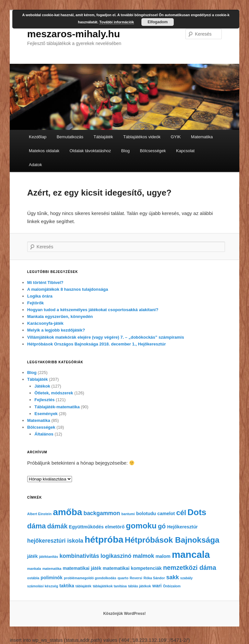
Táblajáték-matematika (57, 407)
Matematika (202, 137)
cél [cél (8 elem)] (181, 513)
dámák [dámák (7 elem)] (58, 526)
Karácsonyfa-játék (45, 323)
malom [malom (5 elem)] (163, 556)
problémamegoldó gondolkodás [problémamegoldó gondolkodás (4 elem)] (90, 578)
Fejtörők (36, 303)
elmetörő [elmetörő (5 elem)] (115, 527)
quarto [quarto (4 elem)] (123, 578)
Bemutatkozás (70, 137)
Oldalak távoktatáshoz (90, 151)
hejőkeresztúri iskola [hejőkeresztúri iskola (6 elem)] (55, 541)
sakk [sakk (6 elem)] (173, 577)
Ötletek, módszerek (54, 393)
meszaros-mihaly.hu (74, 34)
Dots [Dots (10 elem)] (197, 512)
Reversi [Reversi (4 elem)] (136, 578)
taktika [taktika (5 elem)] (67, 586)
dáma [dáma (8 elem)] (37, 526)
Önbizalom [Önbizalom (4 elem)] (172, 586)
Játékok (42, 386)
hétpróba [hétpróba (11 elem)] (104, 540)
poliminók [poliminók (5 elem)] (52, 578)
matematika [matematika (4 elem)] (52, 569)
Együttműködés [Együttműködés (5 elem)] (86, 527)
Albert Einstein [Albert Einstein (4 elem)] (39, 514)
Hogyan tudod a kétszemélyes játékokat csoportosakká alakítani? (93, 310)
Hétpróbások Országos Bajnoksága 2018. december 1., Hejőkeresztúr (97, 344)
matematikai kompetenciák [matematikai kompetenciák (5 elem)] (132, 568)
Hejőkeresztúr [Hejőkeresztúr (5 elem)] (182, 527)
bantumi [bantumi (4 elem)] (128, 514)
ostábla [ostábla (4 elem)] (33, 578)
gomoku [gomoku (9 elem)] (141, 526)
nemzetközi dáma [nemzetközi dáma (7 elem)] (190, 568)
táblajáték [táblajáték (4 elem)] (83, 586)
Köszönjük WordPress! (124, 614)
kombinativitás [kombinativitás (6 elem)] (79, 556)
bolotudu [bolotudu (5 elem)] (146, 514)
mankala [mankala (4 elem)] (34, 569)
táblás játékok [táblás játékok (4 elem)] (139, 586)
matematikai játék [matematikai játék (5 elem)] (82, 568)
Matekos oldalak (44, 151)
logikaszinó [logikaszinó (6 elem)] (116, 556)
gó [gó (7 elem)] (162, 526)
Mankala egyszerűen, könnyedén (60, 316)
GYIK (176, 137)
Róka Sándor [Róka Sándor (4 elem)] (154, 578)
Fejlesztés (44, 400)
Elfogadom (158, 22)
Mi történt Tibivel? (45, 282)
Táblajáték (103, 137)
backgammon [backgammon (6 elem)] (102, 513)
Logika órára (40, 296)
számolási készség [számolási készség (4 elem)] (43, 586)
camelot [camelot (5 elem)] (166, 514)
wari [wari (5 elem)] (157, 586)
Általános (44, 434)
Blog (125, 151)
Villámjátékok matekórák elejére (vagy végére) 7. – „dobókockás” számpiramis (106, 337)
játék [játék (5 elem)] (33, 556)
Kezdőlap (38, 137)
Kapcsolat (185, 151)
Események (46, 414)
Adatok (35, 165)
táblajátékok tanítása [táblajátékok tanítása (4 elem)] (110, 586)
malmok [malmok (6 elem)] (143, 556)
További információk (117, 22)
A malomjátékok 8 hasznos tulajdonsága (68, 289)
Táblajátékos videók (142, 137)
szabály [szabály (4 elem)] (187, 578)
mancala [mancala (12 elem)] (191, 554)
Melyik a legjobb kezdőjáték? (56, 330)
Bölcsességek (153, 151)
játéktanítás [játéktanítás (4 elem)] (49, 557)
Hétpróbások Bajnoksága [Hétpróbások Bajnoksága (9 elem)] (172, 540)
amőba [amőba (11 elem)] (67, 512)
